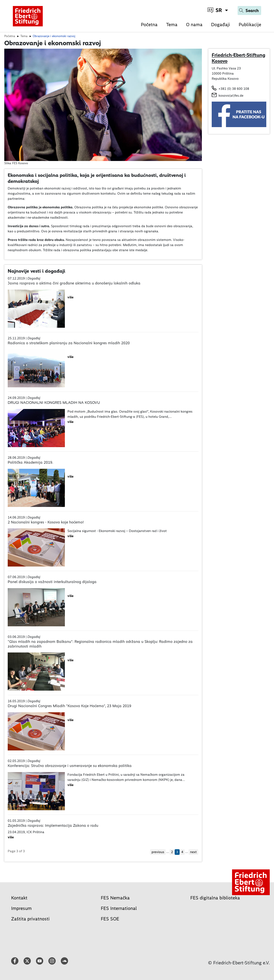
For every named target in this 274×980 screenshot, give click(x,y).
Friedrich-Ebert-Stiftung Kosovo (238, 58)
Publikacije (250, 25)
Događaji (221, 25)
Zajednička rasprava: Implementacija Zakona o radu (53, 825)
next (193, 852)
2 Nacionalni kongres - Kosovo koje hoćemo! (46, 522)
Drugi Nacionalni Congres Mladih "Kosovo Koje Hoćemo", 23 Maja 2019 (69, 706)
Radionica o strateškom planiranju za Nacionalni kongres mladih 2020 (69, 343)
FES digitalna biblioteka (215, 898)
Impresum (21, 908)
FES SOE (110, 919)
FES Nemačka (115, 898)
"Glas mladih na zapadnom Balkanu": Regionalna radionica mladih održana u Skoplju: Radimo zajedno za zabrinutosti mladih (100, 644)
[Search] (249, 11)
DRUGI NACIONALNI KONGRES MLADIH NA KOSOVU (54, 403)
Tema (172, 25)
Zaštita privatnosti (30, 919)
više (70, 297)
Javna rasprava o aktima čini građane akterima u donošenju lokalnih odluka (74, 283)
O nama (194, 25)
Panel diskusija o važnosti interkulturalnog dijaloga (52, 582)
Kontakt (19, 898)
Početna (149, 25)
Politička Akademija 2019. (30, 462)
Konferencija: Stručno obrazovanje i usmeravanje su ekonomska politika (70, 766)
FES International (119, 908)
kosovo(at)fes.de (231, 95)
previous (158, 852)
